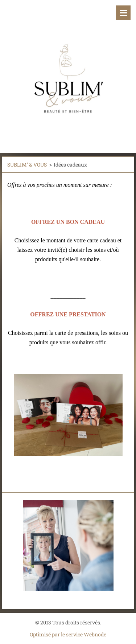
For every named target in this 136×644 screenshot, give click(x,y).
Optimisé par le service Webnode (68, 634)
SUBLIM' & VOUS (27, 165)
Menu (123, 13)
